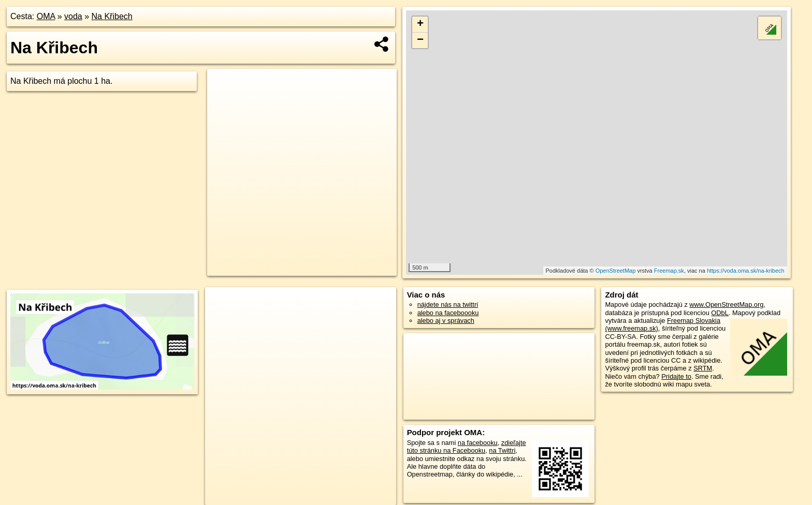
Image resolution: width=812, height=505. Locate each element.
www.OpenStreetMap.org (726, 305)
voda (73, 16)
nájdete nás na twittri (448, 305)
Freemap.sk (669, 271)
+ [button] (420, 24)
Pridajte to (676, 376)
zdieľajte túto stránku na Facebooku (467, 447)
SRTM (703, 368)
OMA (46, 16)
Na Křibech (112, 16)
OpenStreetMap (616, 271)
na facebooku (478, 443)
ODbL (720, 313)
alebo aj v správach (446, 321)
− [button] (420, 40)
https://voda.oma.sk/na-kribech (746, 271)
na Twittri (502, 450)
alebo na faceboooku (448, 313)
